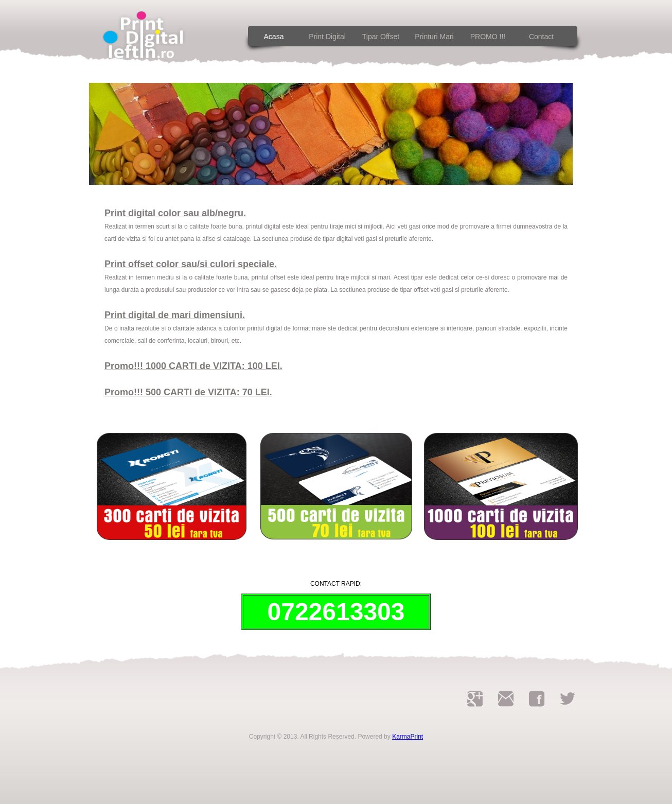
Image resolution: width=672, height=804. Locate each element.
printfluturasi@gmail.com (506, 699)
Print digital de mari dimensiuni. (175, 315)
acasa (274, 37)
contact (541, 37)
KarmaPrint (408, 737)
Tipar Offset (381, 37)
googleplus (475, 699)
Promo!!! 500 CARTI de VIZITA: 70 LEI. (188, 392)
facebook (537, 699)
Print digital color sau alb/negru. (175, 213)
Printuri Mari (434, 37)
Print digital (327, 37)
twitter (568, 699)
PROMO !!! (488, 37)
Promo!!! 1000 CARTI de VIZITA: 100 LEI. (193, 366)
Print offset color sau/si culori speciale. (191, 264)
